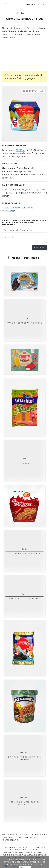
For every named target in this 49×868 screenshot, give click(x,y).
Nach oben (41, 835)
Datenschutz (10, 840)
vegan (42, 5)
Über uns (7, 837)
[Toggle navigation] (6, 5)
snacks (30, 5)
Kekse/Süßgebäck (11, 208)
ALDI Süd (20, 150)
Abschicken (40, 247)
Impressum (30, 837)
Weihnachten (9, 211)
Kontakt (18, 837)
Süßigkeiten (27, 208)
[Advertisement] (24, 55)
